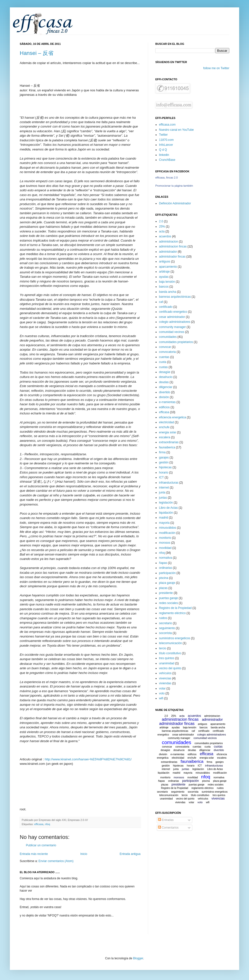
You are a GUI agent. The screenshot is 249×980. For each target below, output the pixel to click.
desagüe (165, 372)
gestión (164, 462)
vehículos (165, 673)
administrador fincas (172, 257)
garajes (164, 457)
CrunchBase (167, 160)
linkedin (164, 155)
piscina (164, 578)
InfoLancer (166, 145)
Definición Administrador (175, 203)
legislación (166, 503)
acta (162, 231)
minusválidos (168, 528)
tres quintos (167, 658)
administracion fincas (173, 246)
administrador (168, 252)
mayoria (164, 523)
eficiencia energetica (172, 417)
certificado (166, 307)
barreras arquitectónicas (175, 297)
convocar (165, 347)
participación (167, 573)
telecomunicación (170, 643)
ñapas (163, 563)
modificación (167, 533)
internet (164, 488)
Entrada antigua (130, 854)
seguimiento (167, 628)
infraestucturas (169, 483)
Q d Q (163, 150)
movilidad (165, 548)
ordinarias (166, 568)
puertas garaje (169, 598)
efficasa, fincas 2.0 (167, 178)
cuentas (164, 357)
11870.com (166, 140)
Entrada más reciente (34, 854)
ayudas (164, 277)
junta (162, 492)
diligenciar (166, 387)
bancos (164, 287)
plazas (163, 588)
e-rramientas (167, 402)
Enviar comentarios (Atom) (56, 861)
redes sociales (169, 603)
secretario (166, 623)
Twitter (163, 135)
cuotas (163, 367)
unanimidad (167, 663)
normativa (166, 558)
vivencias (165, 678)
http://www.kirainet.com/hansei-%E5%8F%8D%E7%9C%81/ (88, 759)
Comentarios (168, 828)
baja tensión (167, 282)
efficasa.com (167, 125)
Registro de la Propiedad (175, 608)
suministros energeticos (175, 638)
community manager (172, 327)
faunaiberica (167, 447)
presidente (166, 593)
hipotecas (165, 467)
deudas (164, 382)
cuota (163, 362)
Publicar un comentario (41, 845)
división (164, 397)
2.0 (161, 221)
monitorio (165, 538)
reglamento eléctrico (172, 613)
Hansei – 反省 (37, 53)
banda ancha (168, 292)
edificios (164, 407)
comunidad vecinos (172, 332)
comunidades (168, 337)
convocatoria (167, 352)
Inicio (84, 854)
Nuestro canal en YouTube (176, 130)
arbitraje (164, 272)
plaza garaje (167, 583)
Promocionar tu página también (174, 186)
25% (162, 227)
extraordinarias (169, 442)
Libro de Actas (168, 508)
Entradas (166, 820)
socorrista (165, 633)
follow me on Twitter (216, 68)
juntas (163, 498)
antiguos (165, 261)
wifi (161, 698)
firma (162, 452)
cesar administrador (172, 317)
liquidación (166, 513)
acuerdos (165, 236)
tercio (163, 648)
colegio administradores (175, 322)
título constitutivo (170, 653)
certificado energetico (173, 312)
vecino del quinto (170, 668)
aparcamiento (168, 267)
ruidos (163, 618)
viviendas (165, 683)
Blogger (138, 958)
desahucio (166, 377)
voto (162, 693)
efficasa (39, 824)
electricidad (167, 422)
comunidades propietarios (176, 342)
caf (161, 302)
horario (164, 473)
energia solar (168, 432)
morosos (165, 543)
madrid (164, 518)
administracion (169, 242)
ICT (161, 477)
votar (162, 688)
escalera (165, 437)
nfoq (47, 824)
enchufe (164, 427)
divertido (165, 392)
